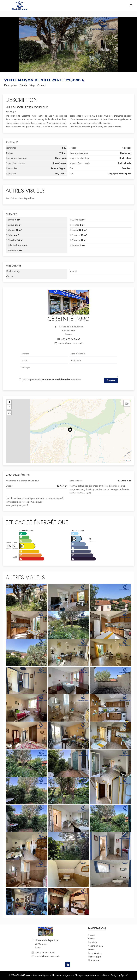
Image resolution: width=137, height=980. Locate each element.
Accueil (20, 6)
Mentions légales (41, 975)
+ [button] (9, 402)
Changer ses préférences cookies (91, 975)
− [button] (9, 407)
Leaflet (128, 461)
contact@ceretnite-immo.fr (71, 343)
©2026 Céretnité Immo (20, 975)
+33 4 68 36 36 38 (71, 339)
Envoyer (111, 380)
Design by (119, 975)
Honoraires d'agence (62, 975)
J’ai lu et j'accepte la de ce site (52, 380)
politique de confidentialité (56, 380)
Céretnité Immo (69, 319)
